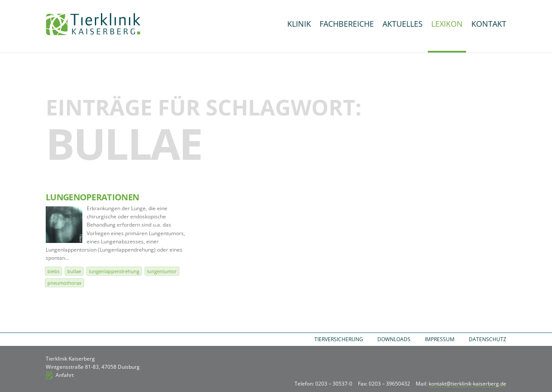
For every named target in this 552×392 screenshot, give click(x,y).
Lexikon (447, 24)
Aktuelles (403, 24)
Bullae (74, 271)
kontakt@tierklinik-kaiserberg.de (467, 384)
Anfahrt (65, 375)
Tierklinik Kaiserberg (93, 24)
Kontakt (489, 24)
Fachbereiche (347, 24)
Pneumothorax (64, 283)
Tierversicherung (339, 339)
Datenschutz (488, 339)
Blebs (53, 271)
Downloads (394, 339)
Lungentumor (162, 271)
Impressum (440, 339)
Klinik (299, 24)
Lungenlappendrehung (114, 271)
